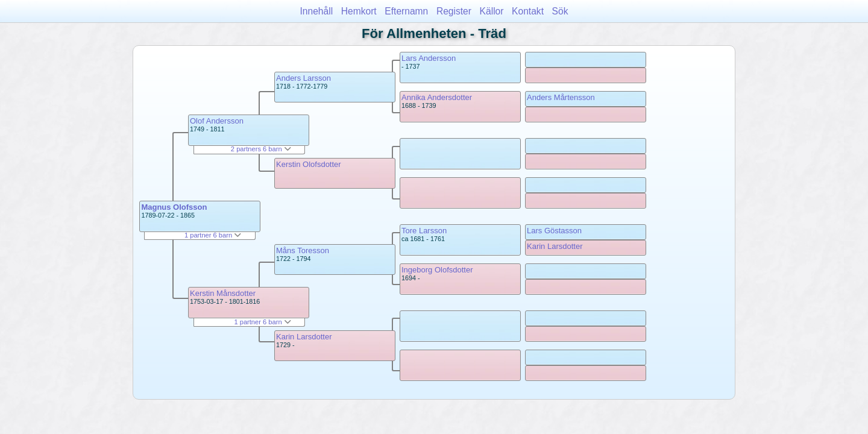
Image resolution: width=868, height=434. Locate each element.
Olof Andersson (217, 121)
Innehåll (317, 11)
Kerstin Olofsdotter (309, 164)
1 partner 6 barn (213, 235)
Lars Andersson (429, 58)
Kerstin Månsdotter (223, 293)
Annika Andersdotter (437, 97)
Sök (560, 11)
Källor (492, 11)
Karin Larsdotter (304, 337)
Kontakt (528, 11)
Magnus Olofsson (174, 207)
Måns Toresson (303, 250)
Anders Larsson (303, 78)
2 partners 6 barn (261, 149)
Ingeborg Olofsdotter (437, 270)
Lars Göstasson (554, 231)
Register (454, 11)
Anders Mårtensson (561, 97)
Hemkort (359, 11)
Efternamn (406, 11)
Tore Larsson (424, 231)
